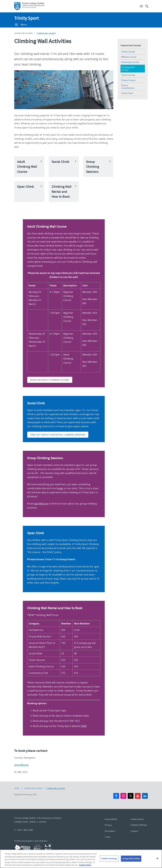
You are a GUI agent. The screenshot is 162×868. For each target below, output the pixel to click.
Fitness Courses (128, 80)
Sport (17, 788)
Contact (134, 831)
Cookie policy (137, 819)
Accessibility (111, 819)
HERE (84, 726)
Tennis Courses (128, 75)
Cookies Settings (139, 825)
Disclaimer (110, 831)
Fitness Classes (128, 52)
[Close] (157, 863)
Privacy (108, 825)
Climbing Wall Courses (46, 33)
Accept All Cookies (131, 863)
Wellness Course (129, 57)
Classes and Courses (23, 33)
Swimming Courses (130, 62)
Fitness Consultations (128, 87)
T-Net (107, 837)
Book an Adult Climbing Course (50, 380)
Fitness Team (127, 93)
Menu (21, 25)
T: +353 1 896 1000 (23, 830)
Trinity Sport (26, 18)
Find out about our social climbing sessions (58, 435)
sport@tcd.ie (41, 504)
